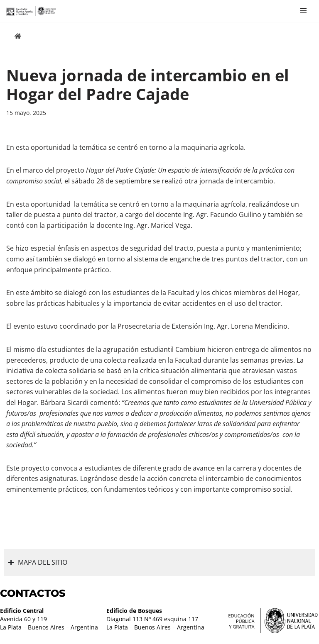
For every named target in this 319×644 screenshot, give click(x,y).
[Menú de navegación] (303, 11)
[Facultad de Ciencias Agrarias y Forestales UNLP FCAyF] (31, 11)
